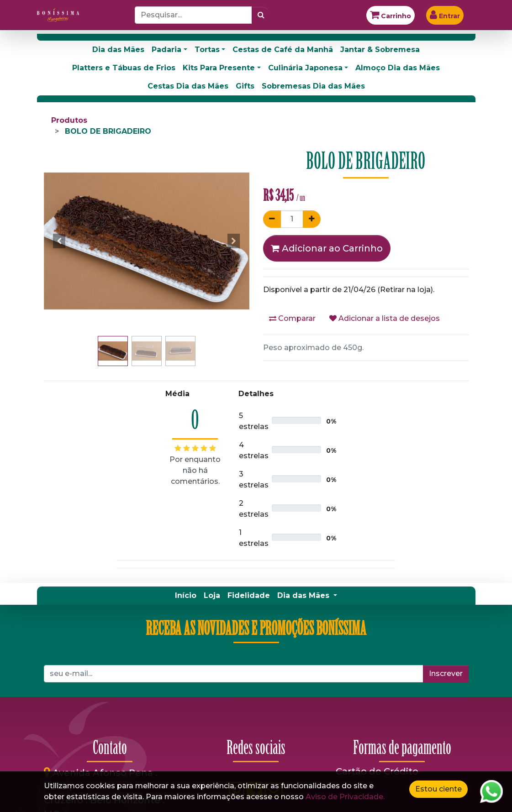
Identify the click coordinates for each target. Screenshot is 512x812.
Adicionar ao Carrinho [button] (327, 248)
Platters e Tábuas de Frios (124, 68)
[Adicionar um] (312, 219)
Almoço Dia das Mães (398, 68)
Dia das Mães (118, 50)
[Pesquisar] (261, 15)
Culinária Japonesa (305, 68)
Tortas (207, 50)
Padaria (166, 50)
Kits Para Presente (219, 68)
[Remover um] (272, 219)
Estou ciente (438, 789)
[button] (59, 241)
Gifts (245, 86)
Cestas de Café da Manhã (283, 50)
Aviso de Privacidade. (345, 797)
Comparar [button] (292, 318)
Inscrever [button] (446, 673)
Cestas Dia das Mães (188, 86)
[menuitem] (186, 596)
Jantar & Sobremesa (380, 50)
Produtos (69, 120)
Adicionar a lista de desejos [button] (385, 318)
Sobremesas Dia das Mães (313, 86)
